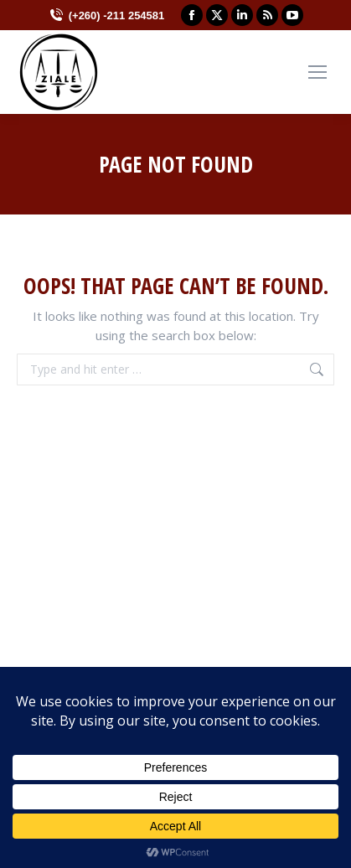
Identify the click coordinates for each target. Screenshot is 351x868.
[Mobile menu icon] (317, 72)
